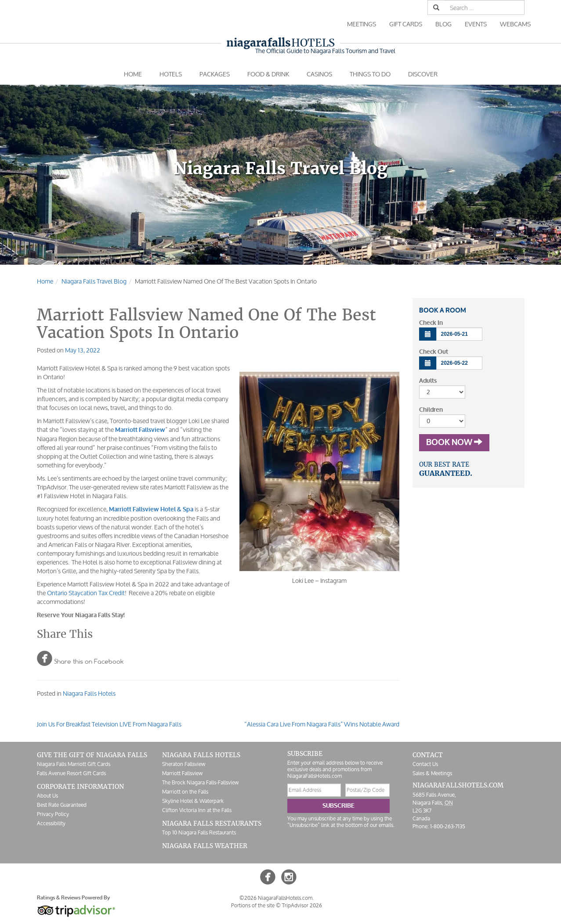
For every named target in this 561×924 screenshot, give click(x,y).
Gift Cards (406, 24)
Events (476, 24)
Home (133, 74)
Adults (428, 381)
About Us (47, 796)
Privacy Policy (53, 814)
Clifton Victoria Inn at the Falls (197, 810)
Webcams (515, 24)
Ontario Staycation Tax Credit (86, 593)
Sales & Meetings (432, 773)
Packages (215, 74)
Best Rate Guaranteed (62, 805)
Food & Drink (268, 74)
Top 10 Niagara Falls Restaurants (199, 832)
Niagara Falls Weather (205, 846)
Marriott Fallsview (140, 430)
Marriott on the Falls (185, 792)
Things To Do (370, 74)
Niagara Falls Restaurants (212, 823)
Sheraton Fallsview (184, 764)
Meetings (362, 24)
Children (431, 410)
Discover (423, 74)
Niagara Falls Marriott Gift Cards (74, 764)
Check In (431, 323)
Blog (443, 24)
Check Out (434, 352)
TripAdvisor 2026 (302, 905)
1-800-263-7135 (448, 826)
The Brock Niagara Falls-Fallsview (200, 782)
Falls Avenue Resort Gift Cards (71, 773)
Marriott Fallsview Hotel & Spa (151, 509)
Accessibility (51, 823)
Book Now (454, 442)
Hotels (280, 43)
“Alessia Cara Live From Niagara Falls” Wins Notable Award (322, 724)
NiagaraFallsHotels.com (458, 785)
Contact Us (425, 764)
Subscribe (338, 806)
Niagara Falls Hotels (89, 693)
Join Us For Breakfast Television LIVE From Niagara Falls (109, 724)
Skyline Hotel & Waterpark (193, 801)
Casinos (319, 74)
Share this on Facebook (80, 658)
